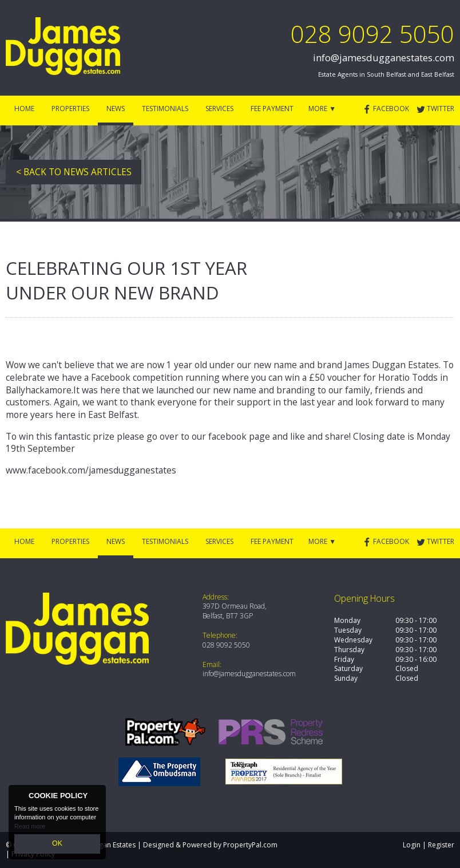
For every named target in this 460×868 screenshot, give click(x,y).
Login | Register (429, 845)
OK (57, 845)
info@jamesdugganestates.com (384, 58)
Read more (30, 828)
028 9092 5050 (372, 33)
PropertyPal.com (250, 845)
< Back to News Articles (74, 172)
